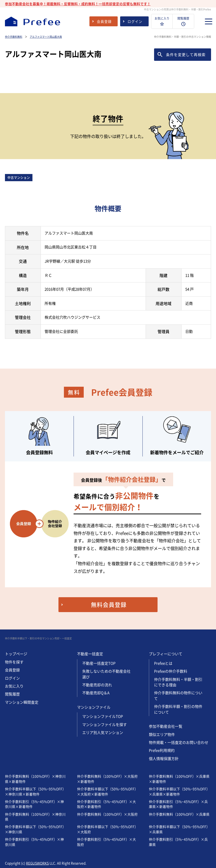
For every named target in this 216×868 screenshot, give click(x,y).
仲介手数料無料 (14, 37)
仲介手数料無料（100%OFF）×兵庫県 (179, 814)
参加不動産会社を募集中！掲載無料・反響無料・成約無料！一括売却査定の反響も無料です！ (78, 4)
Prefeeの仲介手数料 (171, 671)
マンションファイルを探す (105, 725)
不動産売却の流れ (97, 685)
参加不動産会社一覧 (166, 726)
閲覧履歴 (12, 694)
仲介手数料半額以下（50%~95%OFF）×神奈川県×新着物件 (35, 791)
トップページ (16, 654)
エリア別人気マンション (103, 732)
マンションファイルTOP (103, 716)
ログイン (12, 678)
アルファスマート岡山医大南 (46, 37)
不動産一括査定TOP (99, 663)
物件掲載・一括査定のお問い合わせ (179, 742)
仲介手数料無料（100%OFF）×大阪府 (107, 814)
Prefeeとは (163, 663)
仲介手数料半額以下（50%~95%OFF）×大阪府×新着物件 (108, 791)
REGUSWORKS (37, 863)
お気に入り (14, 686)
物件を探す (14, 662)
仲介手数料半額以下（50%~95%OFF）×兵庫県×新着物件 (179, 791)
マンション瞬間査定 (22, 702)
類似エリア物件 (162, 734)
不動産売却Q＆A (96, 693)
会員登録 (12, 670)
